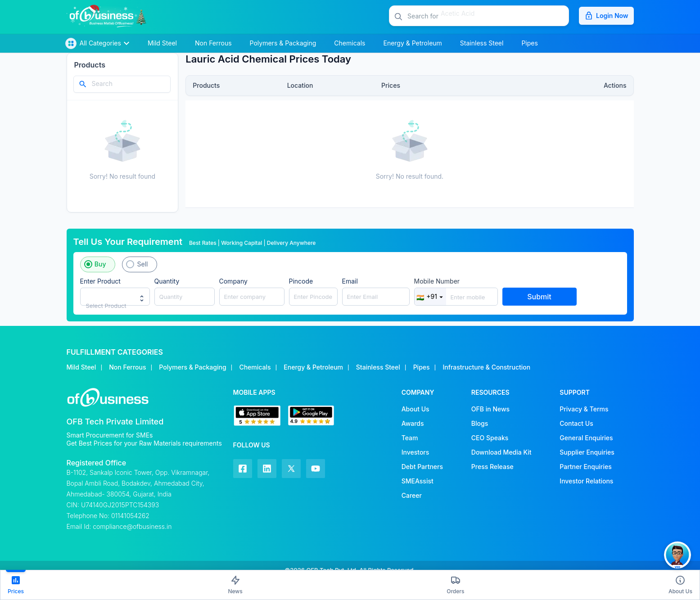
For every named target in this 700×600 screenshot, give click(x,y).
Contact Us (576, 423)
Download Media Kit (501, 452)
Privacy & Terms (584, 409)
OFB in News (490, 409)
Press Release (492, 467)
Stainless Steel (378, 367)
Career (412, 495)
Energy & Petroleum (313, 367)
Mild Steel (81, 367)
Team (410, 438)
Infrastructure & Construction (486, 367)
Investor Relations (586, 481)
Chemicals (255, 367)
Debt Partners (422, 467)
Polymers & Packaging (192, 367)
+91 (430, 297)
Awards (413, 423)
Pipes (422, 367)
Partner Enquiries (585, 467)
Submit (539, 297)
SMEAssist (418, 481)
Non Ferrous (127, 367)
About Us (415, 409)
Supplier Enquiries (587, 452)
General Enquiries (586, 438)
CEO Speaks (490, 438)
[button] (488, 16)
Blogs (480, 423)
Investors (415, 452)
